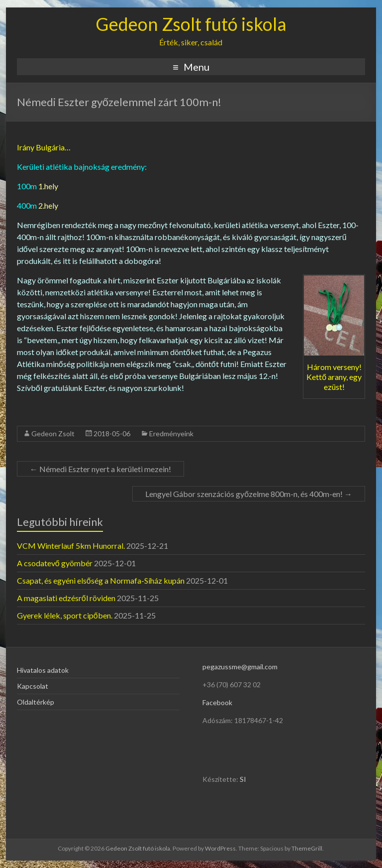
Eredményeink (171, 434)
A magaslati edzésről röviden (66, 598)
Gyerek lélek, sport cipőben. (65, 615)
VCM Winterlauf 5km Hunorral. (71, 546)
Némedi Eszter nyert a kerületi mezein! (100, 469)
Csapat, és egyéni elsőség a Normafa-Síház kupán (101, 580)
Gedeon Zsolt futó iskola (191, 24)
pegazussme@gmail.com (240, 667)
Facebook (217, 702)
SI (243, 779)
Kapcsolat (33, 686)
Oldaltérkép (36, 702)
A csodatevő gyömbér (55, 563)
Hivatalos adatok (43, 670)
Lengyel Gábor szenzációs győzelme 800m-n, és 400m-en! (249, 494)
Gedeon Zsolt (53, 434)
